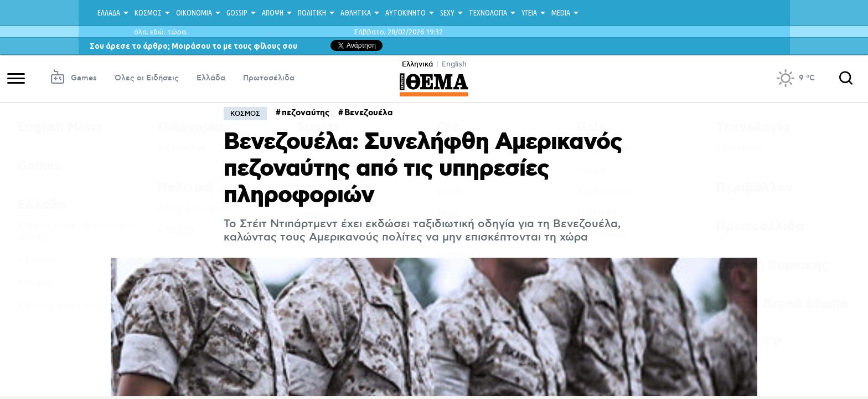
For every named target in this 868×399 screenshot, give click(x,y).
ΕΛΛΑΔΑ (109, 13)
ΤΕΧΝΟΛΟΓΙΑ (488, 13)
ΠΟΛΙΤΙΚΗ (312, 13)
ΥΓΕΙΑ (529, 13)
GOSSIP (237, 13)
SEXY (447, 13)
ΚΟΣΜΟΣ (148, 13)
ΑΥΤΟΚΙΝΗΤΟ (405, 13)
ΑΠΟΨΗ (273, 13)
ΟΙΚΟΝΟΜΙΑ (194, 13)
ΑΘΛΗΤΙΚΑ (356, 13)
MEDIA (561, 13)
